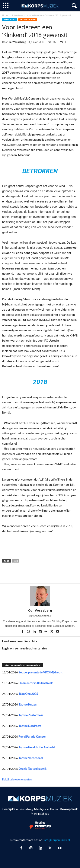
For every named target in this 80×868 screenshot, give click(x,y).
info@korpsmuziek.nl (57, 840)
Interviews (17, 15)
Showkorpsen (28, 20)
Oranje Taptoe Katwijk (33, 769)
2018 (16, 561)
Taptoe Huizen (28, 704)
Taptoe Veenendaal (31, 758)
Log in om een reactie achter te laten (25, 648)
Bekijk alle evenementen (17, 779)
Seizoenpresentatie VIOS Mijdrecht (40, 672)
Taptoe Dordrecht (30, 726)
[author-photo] (40, 596)
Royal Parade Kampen (32, 737)
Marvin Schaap (40, 814)
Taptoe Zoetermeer (31, 715)
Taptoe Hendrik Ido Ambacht (37, 747)
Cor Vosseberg (17, 42)
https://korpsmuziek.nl (40, 616)
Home (5, 15)
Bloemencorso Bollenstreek (36, 683)
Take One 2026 (28, 694)
